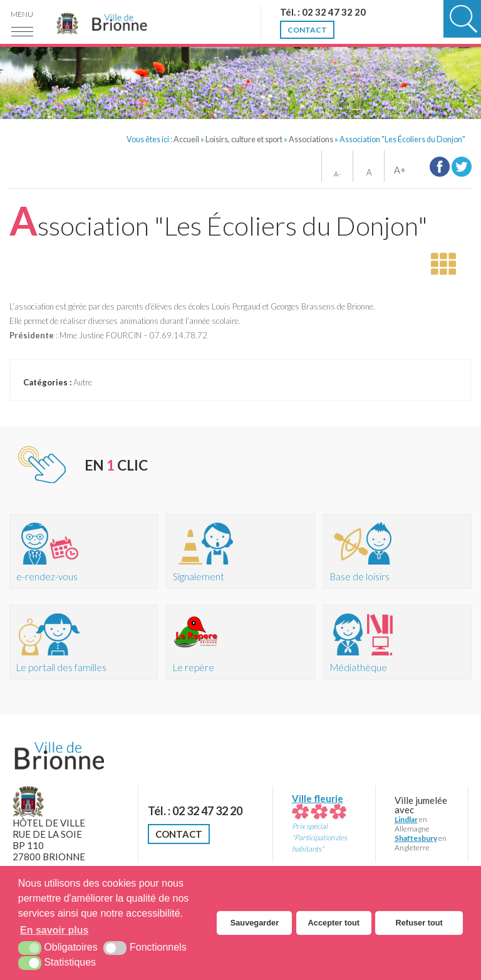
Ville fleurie (319, 804)
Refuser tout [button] (419, 923)
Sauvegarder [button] (255, 923)
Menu (22, 14)
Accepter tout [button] (334, 923)
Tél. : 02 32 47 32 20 (195, 811)
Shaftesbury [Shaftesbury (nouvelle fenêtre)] (416, 838)
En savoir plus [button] (54, 930)
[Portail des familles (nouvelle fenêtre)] (84, 642)
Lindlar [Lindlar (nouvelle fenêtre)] (406, 819)
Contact (179, 834)
